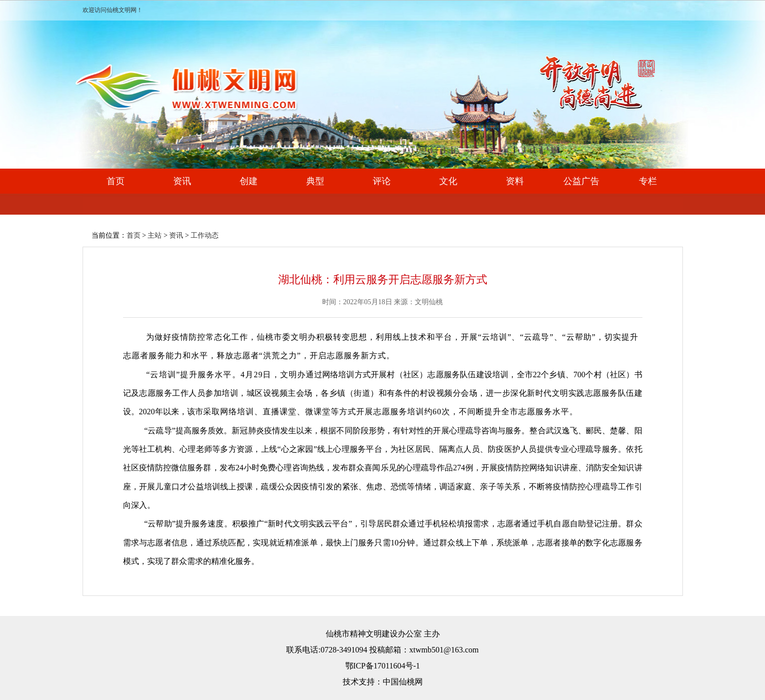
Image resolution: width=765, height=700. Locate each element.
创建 (249, 181)
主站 (155, 235)
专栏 (648, 181)
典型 (315, 181)
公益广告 (581, 181)
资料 (515, 181)
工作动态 (205, 235)
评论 (382, 181)
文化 (448, 181)
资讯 (182, 181)
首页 (116, 181)
